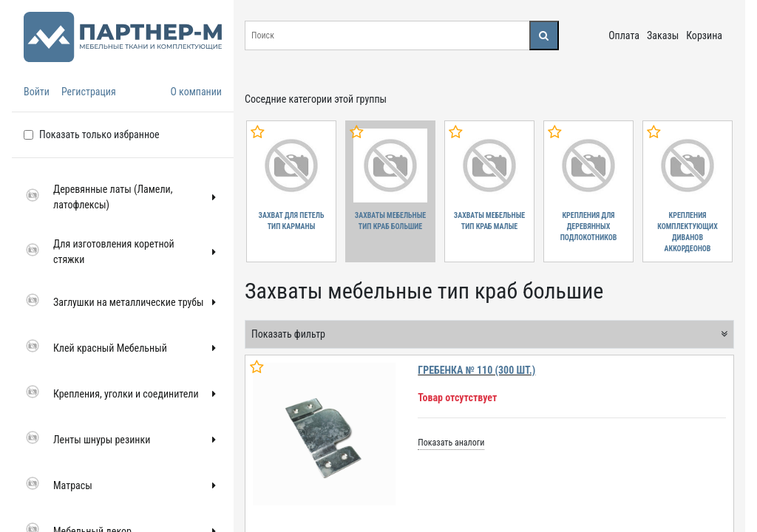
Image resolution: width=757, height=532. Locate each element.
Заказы (663, 35)
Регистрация (89, 92)
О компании (196, 92)
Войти (37, 92)
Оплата (624, 35)
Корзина (704, 35)
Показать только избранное (99, 134)
